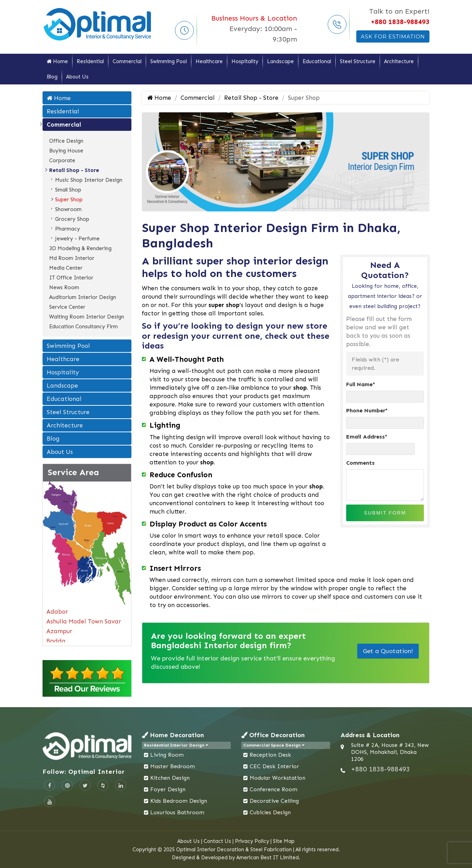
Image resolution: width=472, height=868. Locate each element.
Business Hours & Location (254, 18)
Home (57, 61)
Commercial (127, 61)
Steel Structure (358, 61)
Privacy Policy (252, 841)
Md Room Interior (72, 258)
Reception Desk (270, 755)
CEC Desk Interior (274, 766)
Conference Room (273, 789)
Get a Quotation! (388, 651)
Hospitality (245, 61)
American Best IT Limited (268, 858)
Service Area (73, 472)
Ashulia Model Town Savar (84, 621)
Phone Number (367, 410)
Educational (317, 61)
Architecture (399, 61)
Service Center (67, 307)
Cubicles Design (270, 812)
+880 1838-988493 (400, 22)
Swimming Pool (169, 61)
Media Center (66, 268)
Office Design (66, 141)
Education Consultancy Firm (83, 327)
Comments (360, 463)
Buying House (66, 151)
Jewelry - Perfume (77, 239)
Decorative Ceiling (274, 801)
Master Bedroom (173, 766)
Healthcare (209, 61)
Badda (56, 641)
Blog (52, 77)
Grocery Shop (72, 219)
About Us (77, 77)
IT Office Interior (71, 278)
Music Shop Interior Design (89, 180)
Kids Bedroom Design (179, 801)
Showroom (68, 209)
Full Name (361, 384)
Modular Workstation (277, 778)
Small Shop (68, 190)
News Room (64, 287)
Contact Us (217, 841)
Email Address (367, 437)
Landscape (280, 61)
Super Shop (69, 200)
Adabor (57, 612)
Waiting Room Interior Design (87, 317)
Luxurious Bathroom (177, 812)
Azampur (59, 631)
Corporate (62, 160)
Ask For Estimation (393, 36)
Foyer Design (168, 789)
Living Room (167, 755)
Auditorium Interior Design (83, 297)
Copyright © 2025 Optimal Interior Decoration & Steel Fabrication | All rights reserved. (236, 850)
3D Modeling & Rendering (80, 248)
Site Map (284, 841)
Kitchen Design (170, 778)
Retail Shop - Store (74, 170)
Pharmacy (68, 229)
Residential (90, 61)
